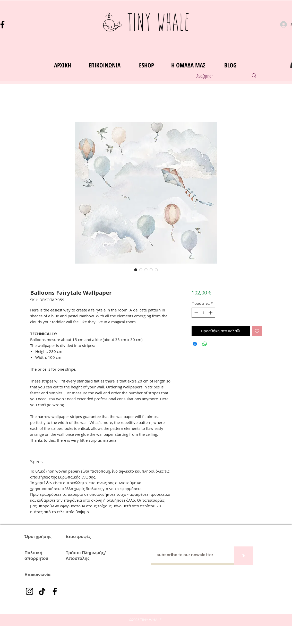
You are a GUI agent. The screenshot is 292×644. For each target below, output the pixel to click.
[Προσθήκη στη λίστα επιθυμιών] (257, 331)
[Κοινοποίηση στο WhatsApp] (205, 344)
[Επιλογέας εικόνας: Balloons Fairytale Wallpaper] (136, 270)
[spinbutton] (203, 313)
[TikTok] (42, 591)
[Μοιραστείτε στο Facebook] (195, 344)
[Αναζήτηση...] (217, 76)
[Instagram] (29, 591)
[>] (244, 556)
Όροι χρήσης (38, 536)
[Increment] (211, 313)
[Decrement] (196, 313)
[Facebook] (55, 591)
